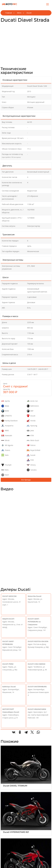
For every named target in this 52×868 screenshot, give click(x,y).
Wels (5, 470)
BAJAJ (5, 406)
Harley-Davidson (9, 421)
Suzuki (31, 455)
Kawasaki (7, 436)
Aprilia (6, 401)
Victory (31, 465)
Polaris (6, 450)
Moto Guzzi (33, 440)
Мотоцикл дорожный (36, 102)
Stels (5, 455)
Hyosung (32, 426)
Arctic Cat (32, 401)
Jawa (30, 431)
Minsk (5, 440)
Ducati (31, 416)
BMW (5, 411)
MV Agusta (7, 445)
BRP (30, 411)
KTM (30, 436)
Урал (5, 475)
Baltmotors (33, 406)
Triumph (6, 465)
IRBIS (5, 431)
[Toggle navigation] (48, 4)
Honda (31, 421)
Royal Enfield (33, 450)
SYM (30, 460)
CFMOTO (7, 416)
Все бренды (26, 480)
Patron (31, 445)
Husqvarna (7, 426)
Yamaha (32, 470)
